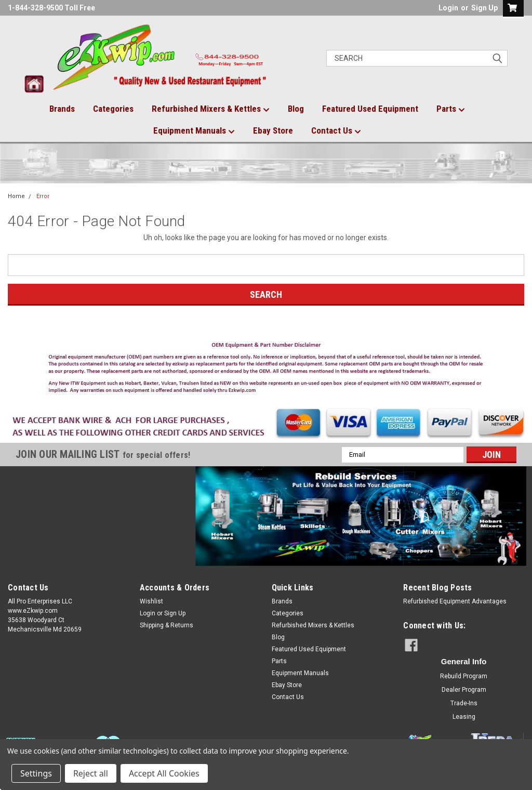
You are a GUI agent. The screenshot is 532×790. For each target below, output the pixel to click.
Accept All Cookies (164, 773)
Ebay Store (273, 130)
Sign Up (484, 8)
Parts (451, 109)
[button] (266, 370)
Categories (113, 109)
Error (43, 196)
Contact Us (336, 131)
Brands (62, 109)
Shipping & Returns (167, 625)
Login (448, 8)
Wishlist (151, 601)
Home (16, 196)
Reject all (91, 773)
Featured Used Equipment (370, 109)
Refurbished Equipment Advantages (455, 601)
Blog (296, 109)
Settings (36, 773)
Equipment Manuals (194, 131)
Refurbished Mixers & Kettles (211, 109)
